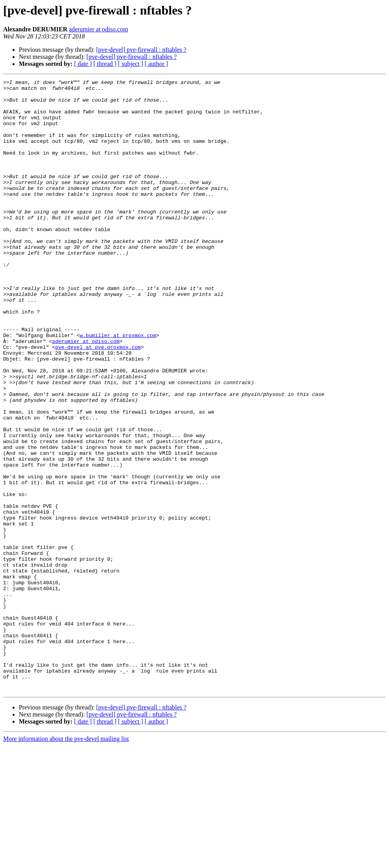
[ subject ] (131, 64)
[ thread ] (105, 64)
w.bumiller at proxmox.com (118, 387)
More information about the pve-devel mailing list (66, 861)
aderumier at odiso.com (99, 29)
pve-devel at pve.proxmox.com (98, 401)
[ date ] (83, 64)
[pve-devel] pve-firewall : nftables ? (141, 50)
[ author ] (156, 64)
